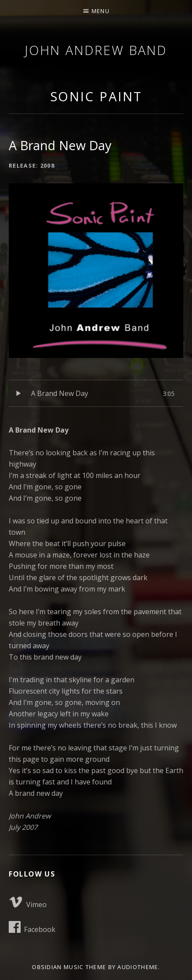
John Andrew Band (96, 50)
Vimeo (28, 902)
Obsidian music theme (69, 967)
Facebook (32, 927)
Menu (101, 11)
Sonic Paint (96, 96)
